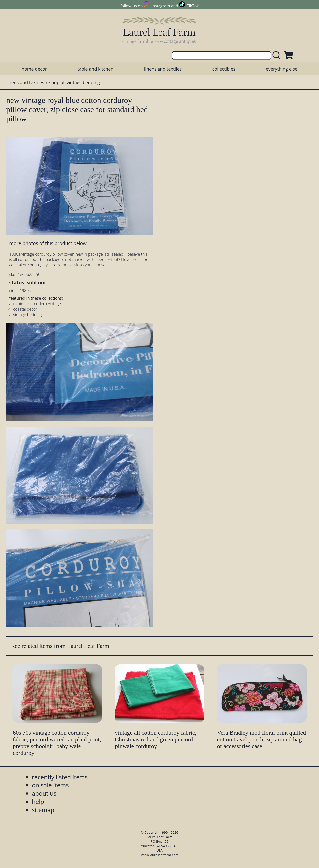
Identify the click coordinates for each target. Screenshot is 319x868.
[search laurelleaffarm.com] (278, 55)
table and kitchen (96, 69)
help (38, 802)
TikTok (193, 6)
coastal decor (25, 309)
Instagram (161, 6)
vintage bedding (27, 315)
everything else (282, 69)
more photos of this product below (48, 243)
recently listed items (60, 777)
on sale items (50, 785)
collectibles (224, 69)
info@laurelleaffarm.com (159, 855)
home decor (34, 69)
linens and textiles (163, 69)
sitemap (43, 810)
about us (44, 793)
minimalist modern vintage (37, 304)
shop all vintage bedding (75, 82)
